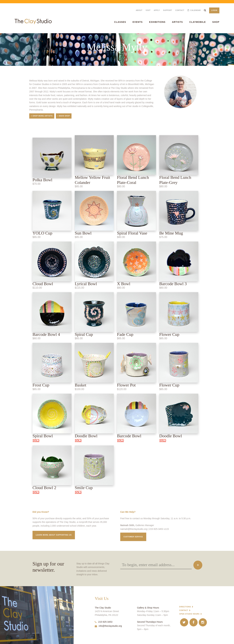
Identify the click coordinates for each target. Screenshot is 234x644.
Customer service (133, 537)
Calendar (195, 10)
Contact (180, 10)
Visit (148, 10)
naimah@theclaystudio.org (134, 529)
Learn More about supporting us (54, 535)
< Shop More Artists (42, 116)
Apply (157, 10)
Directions (185, 607)
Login (214, 10)
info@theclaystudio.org (108, 626)
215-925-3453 (104, 622)
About (139, 10)
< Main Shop (64, 116)
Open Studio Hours (189, 614)
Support (168, 10)
